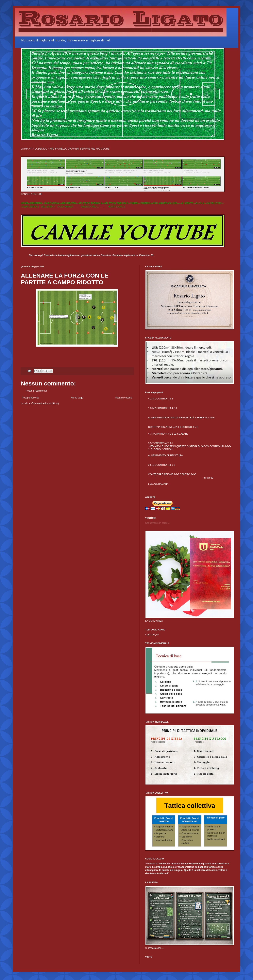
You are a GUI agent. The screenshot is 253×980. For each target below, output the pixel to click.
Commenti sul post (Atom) (45, 403)
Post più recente (31, 398)
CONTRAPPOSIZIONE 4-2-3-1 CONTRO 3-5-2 (173, 427)
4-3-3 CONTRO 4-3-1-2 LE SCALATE (168, 434)
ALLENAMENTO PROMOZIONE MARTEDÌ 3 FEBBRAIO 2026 (181, 418)
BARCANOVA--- (53, 203)
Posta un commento (36, 391)
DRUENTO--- (37, 203)
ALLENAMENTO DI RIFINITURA (166, 455)
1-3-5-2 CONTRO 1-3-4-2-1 (163, 408)
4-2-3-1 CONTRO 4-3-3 (161, 399)
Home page (77, 398)
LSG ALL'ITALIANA (158, 484)
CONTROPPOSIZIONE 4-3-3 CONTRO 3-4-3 (172, 474)
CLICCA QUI (152, 635)
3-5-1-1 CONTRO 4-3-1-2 (162, 465)
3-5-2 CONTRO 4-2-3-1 (161, 443)
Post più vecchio (124, 398)
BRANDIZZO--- (70, 203)
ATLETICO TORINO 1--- (91, 203)
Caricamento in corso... (157, 523)
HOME (25, 203)
